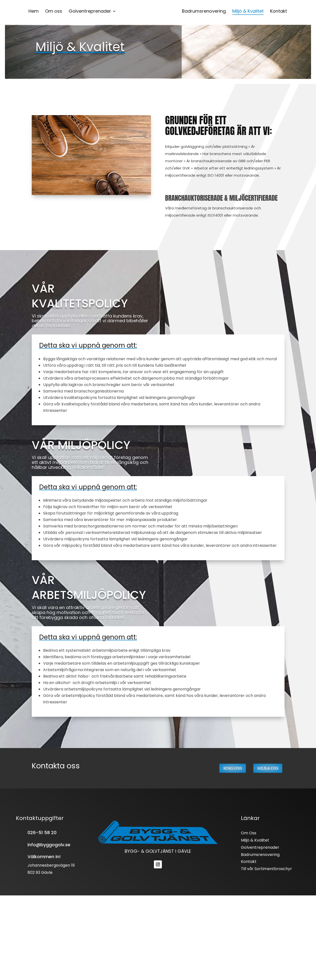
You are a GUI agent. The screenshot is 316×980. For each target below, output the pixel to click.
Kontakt (249, 862)
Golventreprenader (260, 847)
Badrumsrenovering (260, 855)
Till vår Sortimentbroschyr (266, 869)
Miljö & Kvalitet (255, 840)
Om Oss (249, 833)
